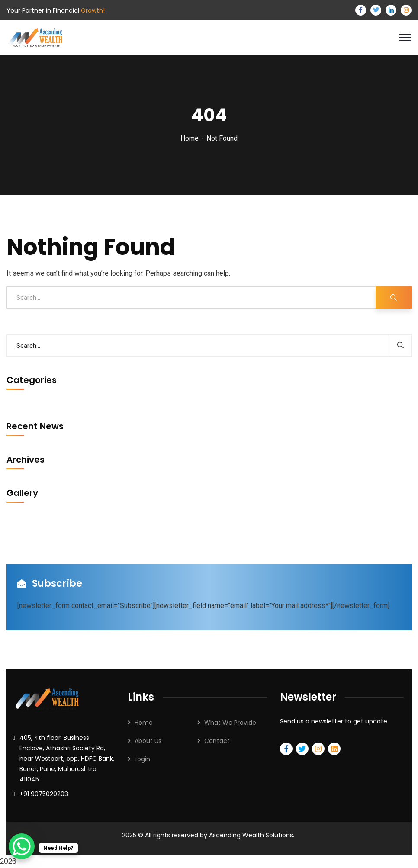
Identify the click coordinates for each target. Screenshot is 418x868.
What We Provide (230, 723)
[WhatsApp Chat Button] (22, 846)
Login (142, 759)
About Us (148, 741)
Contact (217, 741)
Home (190, 138)
